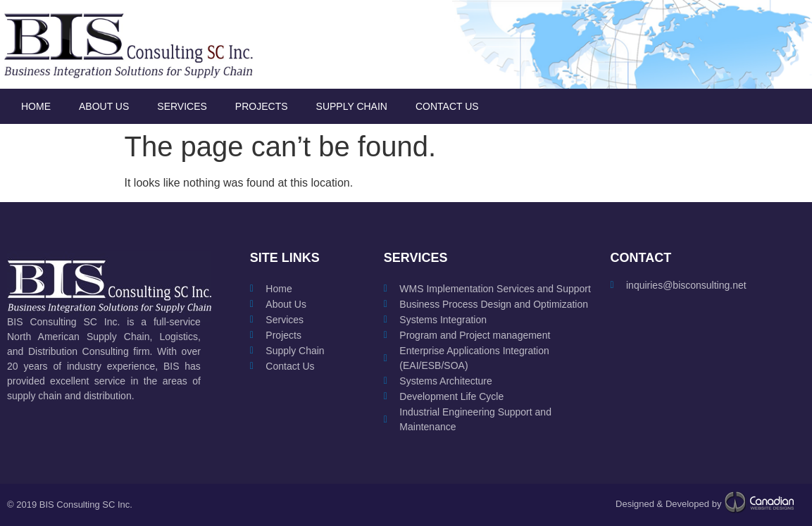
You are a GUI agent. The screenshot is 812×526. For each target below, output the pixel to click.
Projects (262, 106)
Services (182, 106)
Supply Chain (352, 106)
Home (36, 106)
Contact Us (447, 106)
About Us (104, 106)
